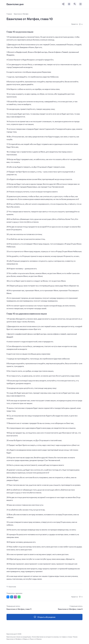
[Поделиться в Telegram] (12, 597)
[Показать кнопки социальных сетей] (63, 4)
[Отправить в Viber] (15, 597)
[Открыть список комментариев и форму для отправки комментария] (44, 617)
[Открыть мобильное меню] (80, 4)
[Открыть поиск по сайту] (75, 4)
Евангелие (12, 587)
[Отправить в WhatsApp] (19, 597)
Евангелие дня (15, 4)
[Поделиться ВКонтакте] (8, 597)
